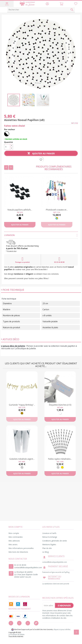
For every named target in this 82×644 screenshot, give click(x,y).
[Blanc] (60, 413)
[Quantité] (7, 147)
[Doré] (22, 413)
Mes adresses (14, 541)
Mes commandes (16, 537)
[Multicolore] (57, 218)
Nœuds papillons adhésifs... (20, 210)
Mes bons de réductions (18, 552)
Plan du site (47, 548)
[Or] (62, 467)
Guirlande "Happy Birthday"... (22, 405)
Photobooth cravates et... (57, 210)
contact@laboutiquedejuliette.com (28, 567)
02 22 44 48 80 (59, 260)
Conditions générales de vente (55, 541)
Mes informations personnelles (21, 548)
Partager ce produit (22, 260)
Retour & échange (50, 537)
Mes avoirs (13, 544)
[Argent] (22, 467)
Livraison (41, 235)
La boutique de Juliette (16, 635)
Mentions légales (49, 544)
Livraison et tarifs (49, 533)
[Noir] (20, 218)
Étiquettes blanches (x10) (60, 405)
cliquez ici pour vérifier (62, 629)
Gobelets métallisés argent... (22, 459)
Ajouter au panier (41, 154)
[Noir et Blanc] (7, 134)
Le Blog (45, 552)
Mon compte (14, 533)
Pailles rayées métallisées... (60, 459)
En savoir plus (12, 251)
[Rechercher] (41, 10)
